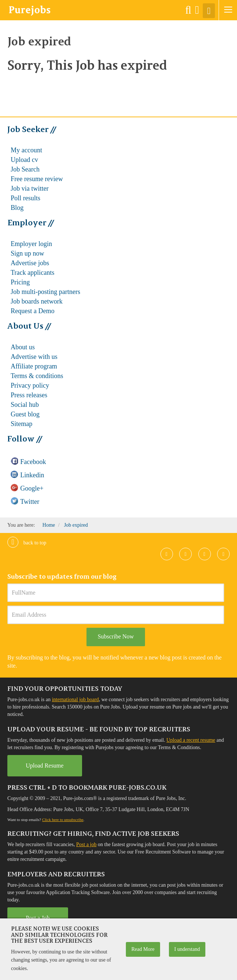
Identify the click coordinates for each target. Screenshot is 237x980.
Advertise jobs (30, 263)
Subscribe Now (116, 636)
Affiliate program (34, 366)
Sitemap (22, 424)
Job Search (25, 169)
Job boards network (37, 301)
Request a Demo (33, 311)
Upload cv (24, 160)
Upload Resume (45, 766)
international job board (75, 699)
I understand (187, 949)
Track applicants (33, 273)
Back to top (27, 543)
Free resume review (37, 179)
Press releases (29, 395)
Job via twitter (30, 188)
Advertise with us (34, 357)
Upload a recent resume (191, 740)
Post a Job (38, 918)
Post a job (86, 844)
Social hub (25, 405)
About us (23, 347)
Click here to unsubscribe (63, 820)
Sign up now (27, 253)
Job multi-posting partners (45, 292)
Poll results (26, 198)
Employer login (31, 244)
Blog (17, 208)
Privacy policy (30, 385)
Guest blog (25, 414)
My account (26, 150)
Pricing (20, 282)
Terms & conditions (37, 376)
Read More (143, 949)
